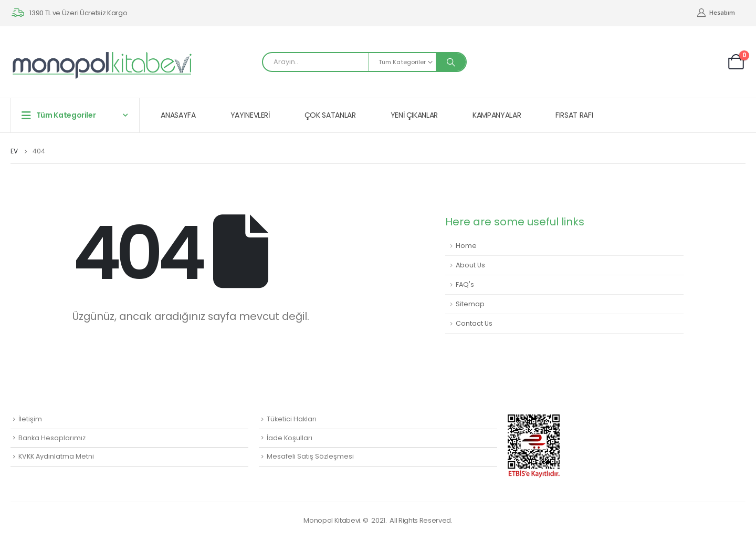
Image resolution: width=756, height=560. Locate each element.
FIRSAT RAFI (574, 115)
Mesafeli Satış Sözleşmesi (310, 456)
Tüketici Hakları (292, 419)
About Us (470, 265)
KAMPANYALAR (497, 115)
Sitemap (470, 304)
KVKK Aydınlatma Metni (56, 456)
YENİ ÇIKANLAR (414, 115)
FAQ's (465, 284)
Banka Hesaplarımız (52, 438)
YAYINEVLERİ (250, 115)
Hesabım (716, 13)
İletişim (30, 419)
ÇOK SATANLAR (330, 115)
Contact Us (474, 323)
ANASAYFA (178, 115)
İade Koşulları (290, 438)
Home (466, 246)
